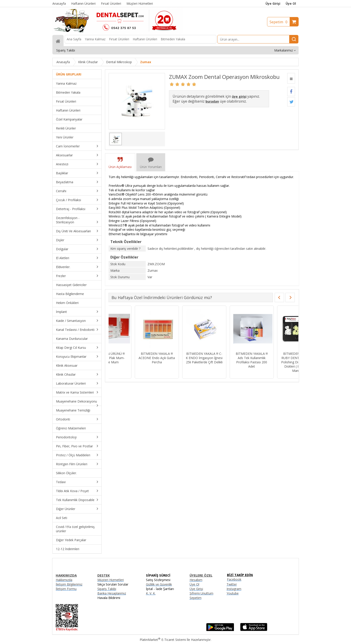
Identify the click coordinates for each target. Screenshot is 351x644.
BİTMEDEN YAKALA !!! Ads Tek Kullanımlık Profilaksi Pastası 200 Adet (178, 360)
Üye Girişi (273, 3)
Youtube (233, 593)
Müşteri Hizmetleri (111, 580)
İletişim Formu (66, 589)
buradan (212, 101)
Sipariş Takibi (107, 589)
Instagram (234, 589)
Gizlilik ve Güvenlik (159, 584)
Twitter (232, 584)
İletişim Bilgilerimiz (69, 584)
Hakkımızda (64, 580)
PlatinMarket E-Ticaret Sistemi (163, 640)
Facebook (234, 579)
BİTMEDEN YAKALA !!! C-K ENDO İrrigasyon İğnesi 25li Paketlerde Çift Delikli (131, 358)
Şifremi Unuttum (201, 593)
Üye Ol (291, 3)
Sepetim (280, 22)
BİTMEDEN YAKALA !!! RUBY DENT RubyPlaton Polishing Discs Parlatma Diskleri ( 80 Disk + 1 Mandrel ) (226, 362)
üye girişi (239, 96)
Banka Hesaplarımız (112, 593)
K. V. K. (151, 593)
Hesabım (196, 580)
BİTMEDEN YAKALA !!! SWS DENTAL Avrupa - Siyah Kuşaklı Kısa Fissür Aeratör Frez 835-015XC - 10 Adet (273, 362)
